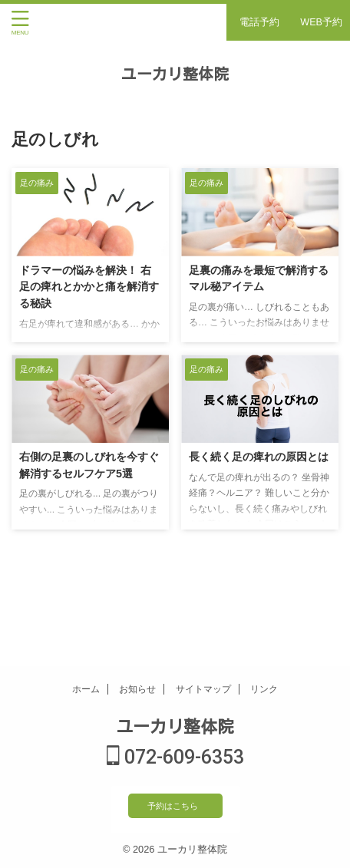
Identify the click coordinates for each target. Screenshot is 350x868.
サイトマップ (203, 689)
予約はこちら (173, 806)
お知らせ (137, 689)
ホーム (86, 689)
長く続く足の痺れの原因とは (259, 457)
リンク (264, 689)
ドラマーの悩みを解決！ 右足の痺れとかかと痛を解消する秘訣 (89, 287)
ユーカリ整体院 (175, 74)
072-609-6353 (175, 757)
